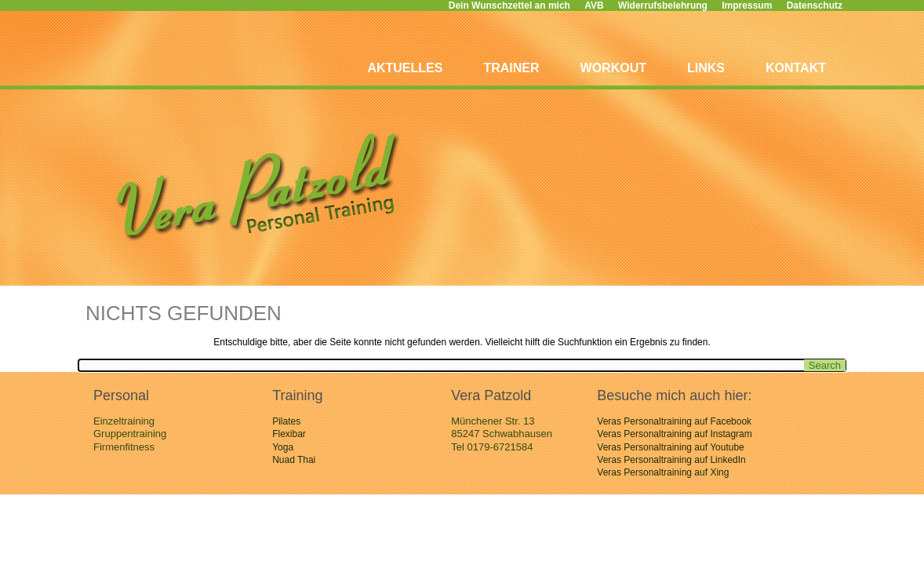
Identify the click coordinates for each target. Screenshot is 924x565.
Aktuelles (405, 68)
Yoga (283, 447)
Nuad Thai (294, 460)
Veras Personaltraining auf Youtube (670, 447)
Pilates (286, 421)
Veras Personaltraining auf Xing (663, 472)
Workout (613, 68)
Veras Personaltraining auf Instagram (674, 434)
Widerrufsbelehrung (663, 5)
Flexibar (289, 434)
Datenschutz (815, 5)
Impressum (747, 5)
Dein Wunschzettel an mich (509, 5)
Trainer (511, 68)
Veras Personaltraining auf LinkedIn (671, 460)
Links (706, 68)
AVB (594, 5)
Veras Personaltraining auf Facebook (674, 421)
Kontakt (796, 68)
